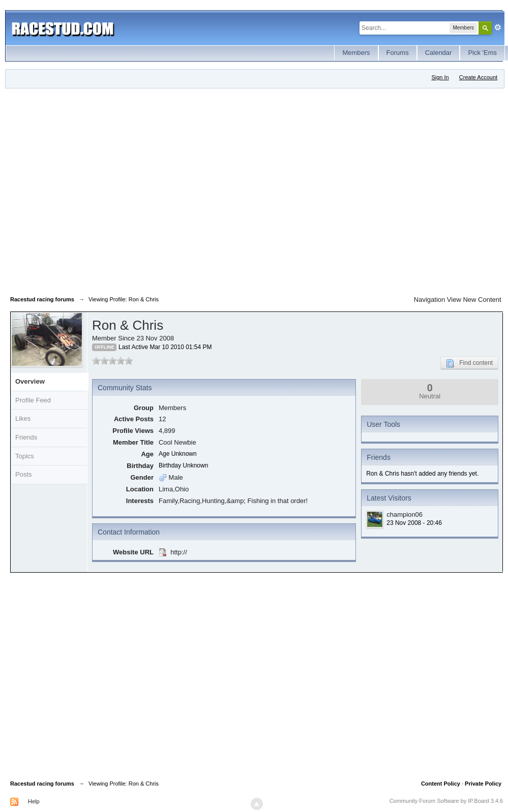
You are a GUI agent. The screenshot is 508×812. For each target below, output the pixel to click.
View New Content (474, 300)
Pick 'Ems (482, 53)
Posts (24, 474)
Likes (23, 418)
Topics (25, 456)
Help (34, 801)
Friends (26, 437)
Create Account (478, 77)
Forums (398, 53)
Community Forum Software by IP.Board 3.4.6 (446, 801)
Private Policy (483, 784)
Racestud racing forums (42, 784)
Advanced (498, 27)
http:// (179, 552)
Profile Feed (33, 400)
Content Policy (441, 784)
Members (356, 53)
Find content (469, 363)
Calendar (439, 53)
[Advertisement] (99, 190)
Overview (30, 381)
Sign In (440, 77)
